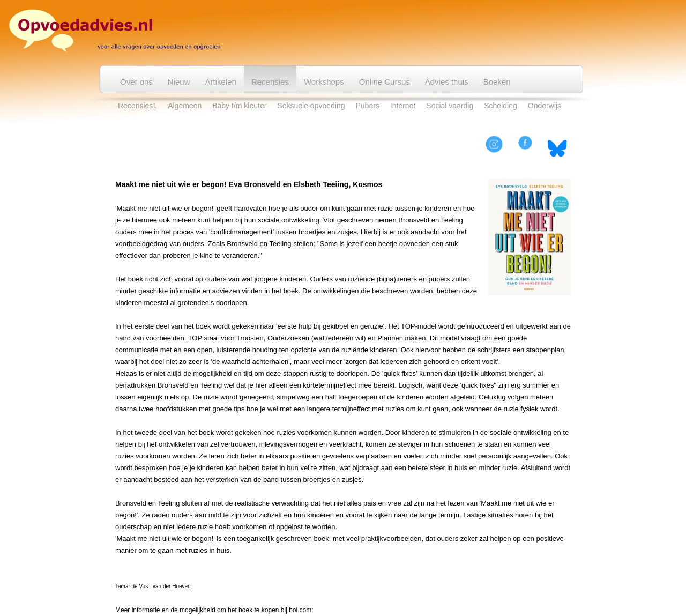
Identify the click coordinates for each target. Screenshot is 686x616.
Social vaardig (450, 106)
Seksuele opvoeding (311, 106)
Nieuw (179, 82)
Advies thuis (447, 82)
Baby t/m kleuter (239, 106)
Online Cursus (385, 82)
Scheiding (501, 106)
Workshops (324, 82)
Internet (403, 106)
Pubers (367, 106)
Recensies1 (137, 106)
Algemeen (185, 106)
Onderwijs (545, 106)
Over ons (136, 82)
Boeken (497, 82)
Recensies (270, 82)
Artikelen (221, 82)
